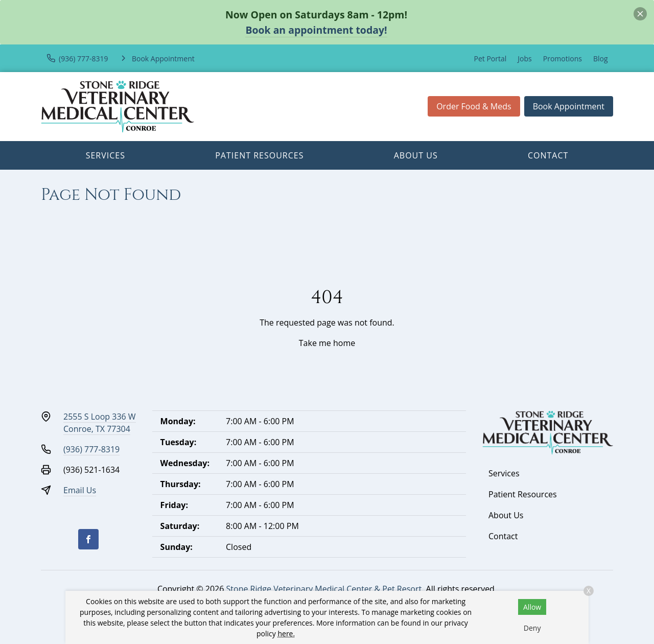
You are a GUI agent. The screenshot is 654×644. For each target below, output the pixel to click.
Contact (548, 155)
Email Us (80, 490)
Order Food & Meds (474, 106)
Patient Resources (259, 155)
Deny (532, 628)
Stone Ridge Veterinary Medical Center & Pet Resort (324, 589)
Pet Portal (491, 59)
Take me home (327, 343)
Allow (532, 607)
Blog (601, 59)
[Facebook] (88, 539)
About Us (416, 155)
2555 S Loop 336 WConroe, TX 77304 (100, 423)
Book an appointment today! (316, 30)
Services (106, 155)
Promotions (563, 59)
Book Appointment (569, 106)
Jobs (524, 59)
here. (286, 634)
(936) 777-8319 (91, 449)
